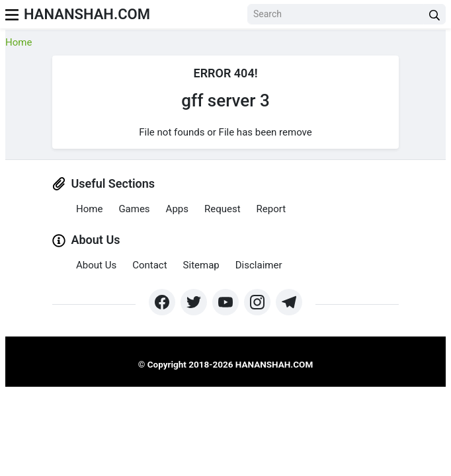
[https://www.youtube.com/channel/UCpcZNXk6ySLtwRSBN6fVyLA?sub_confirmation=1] (225, 302)
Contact (149, 265)
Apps (177, 209)
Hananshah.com (87, 14)
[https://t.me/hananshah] (289, 302)
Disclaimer (259, 265)
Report (271, 209)
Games (134, 209)
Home (19, 42)
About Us (96, 265)
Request (223, 209)
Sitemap (201, 265)
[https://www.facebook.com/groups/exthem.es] (162, 302)
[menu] (12, 14)
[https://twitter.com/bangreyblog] (194, 302)
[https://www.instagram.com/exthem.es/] (257, 302)
